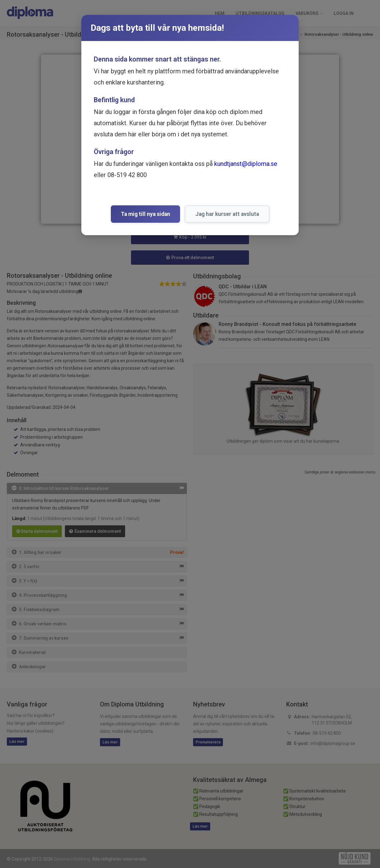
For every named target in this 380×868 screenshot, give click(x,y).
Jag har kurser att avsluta (227, 214)
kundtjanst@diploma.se (246, 164)
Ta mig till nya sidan (145, 214)
